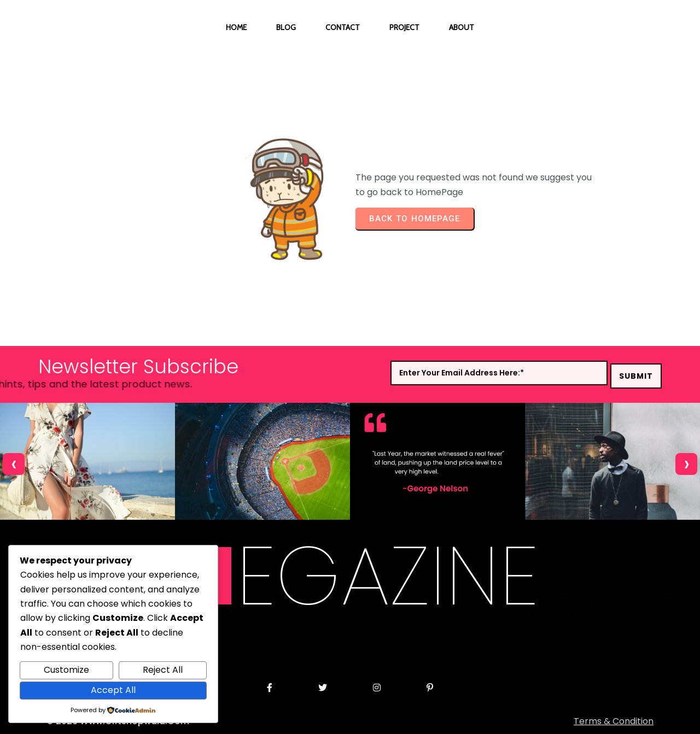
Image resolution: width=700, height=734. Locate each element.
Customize (66, 670)
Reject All (163, 670)
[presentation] (14, 464)
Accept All (113, 690)
